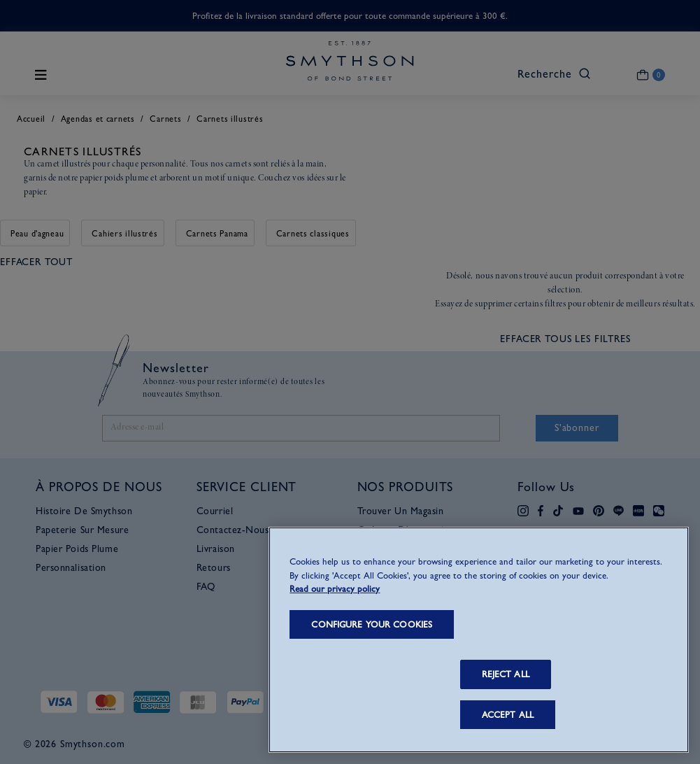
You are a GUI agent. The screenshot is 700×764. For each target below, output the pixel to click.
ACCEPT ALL (508, 715)
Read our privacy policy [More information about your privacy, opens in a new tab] (335, 589)
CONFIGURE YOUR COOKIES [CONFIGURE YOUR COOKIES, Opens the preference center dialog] (372, 624)
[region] (479, 640)
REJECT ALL (506, 674)
